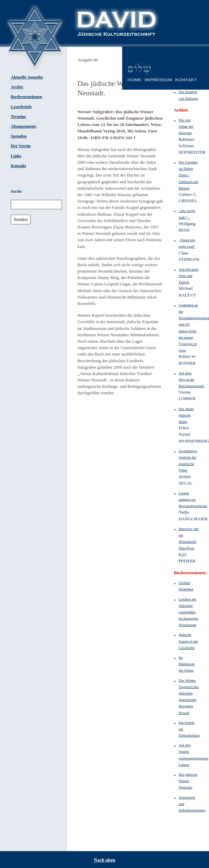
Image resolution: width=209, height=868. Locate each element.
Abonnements (23, 126)
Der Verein (21, 146)
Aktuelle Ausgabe (27, 77)
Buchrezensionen (26, 97)
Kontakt (19, 166)
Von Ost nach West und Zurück (188, 276)
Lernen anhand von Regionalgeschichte (193, 499)
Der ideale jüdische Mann (186, 415)
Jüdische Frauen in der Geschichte (188, 641)
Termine (19, 117)
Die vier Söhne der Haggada (186, 126)
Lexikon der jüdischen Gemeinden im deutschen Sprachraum (188, 612)
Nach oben (104, 860)
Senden (21, 219)
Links (16, 156)
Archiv (17, 87)
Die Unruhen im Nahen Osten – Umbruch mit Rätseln (188, 175)
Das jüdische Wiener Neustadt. (188, 781)
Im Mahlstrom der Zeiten (187, 664)
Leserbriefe (21, 107)
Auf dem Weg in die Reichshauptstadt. (192, 379)
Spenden (19, 136)
